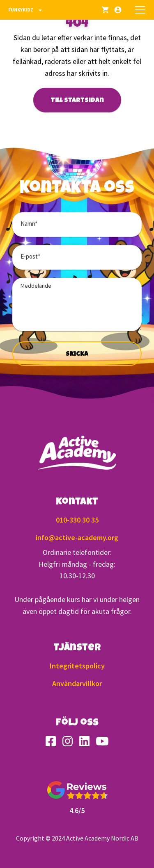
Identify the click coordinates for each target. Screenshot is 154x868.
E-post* (30, 256)
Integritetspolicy (77, 666)
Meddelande (36, 286)
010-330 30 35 (77, 520)
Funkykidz (26, 10)
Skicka (77, 354)
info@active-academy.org (77, 537)
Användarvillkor (77, 683)
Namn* (29, 224)
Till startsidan (77, 101)
